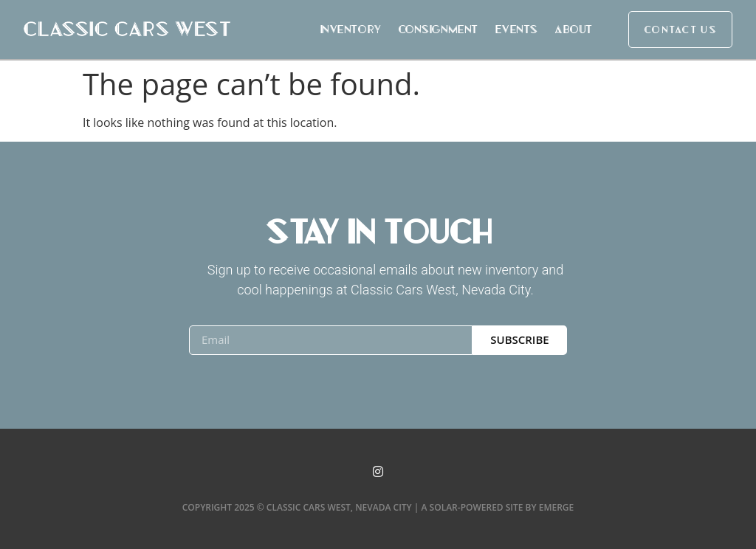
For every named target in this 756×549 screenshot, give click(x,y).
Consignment (438, 29)
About (573, 29)
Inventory (350, 29)
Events (516, 29)
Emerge (557, 507)
